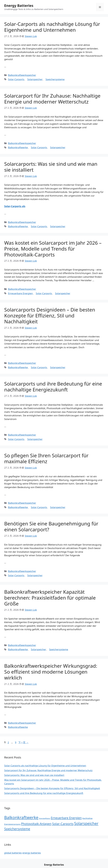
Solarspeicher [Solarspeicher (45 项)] (86, 823)
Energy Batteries (19, 5)
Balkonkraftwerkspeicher (22, 75)
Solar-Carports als (15, 206)
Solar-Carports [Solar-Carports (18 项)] (63, 824)
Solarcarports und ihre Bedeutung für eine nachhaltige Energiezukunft (53, 387)
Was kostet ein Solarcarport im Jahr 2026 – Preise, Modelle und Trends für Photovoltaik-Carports (53, 249)
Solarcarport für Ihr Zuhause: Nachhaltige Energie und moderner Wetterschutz (52, 99)
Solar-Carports (16, 79)
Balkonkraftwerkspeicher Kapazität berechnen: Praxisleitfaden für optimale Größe (50, 598)
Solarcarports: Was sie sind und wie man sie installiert (51, 167)
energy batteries (32, 853)
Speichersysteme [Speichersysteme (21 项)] (17, 829)
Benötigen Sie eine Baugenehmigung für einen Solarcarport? (51, 526)
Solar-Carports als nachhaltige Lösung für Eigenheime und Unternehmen (52, 27)
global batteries (13, 853)
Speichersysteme (55, 79)
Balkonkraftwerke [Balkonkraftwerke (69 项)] (21, 817)
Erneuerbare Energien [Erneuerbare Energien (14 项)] (66, 818)
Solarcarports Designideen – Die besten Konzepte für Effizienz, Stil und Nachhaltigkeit (50, 316)
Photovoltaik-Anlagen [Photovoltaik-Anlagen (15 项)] (36, 824)
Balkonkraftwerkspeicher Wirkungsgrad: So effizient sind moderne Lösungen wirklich (51, 672)
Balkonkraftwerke (18, 147)
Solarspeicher (35, 79)
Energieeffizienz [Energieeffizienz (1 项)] (45, 818)
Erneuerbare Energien (20, 293)
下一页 (23, 742)
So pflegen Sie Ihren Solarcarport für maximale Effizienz (46, 458)
